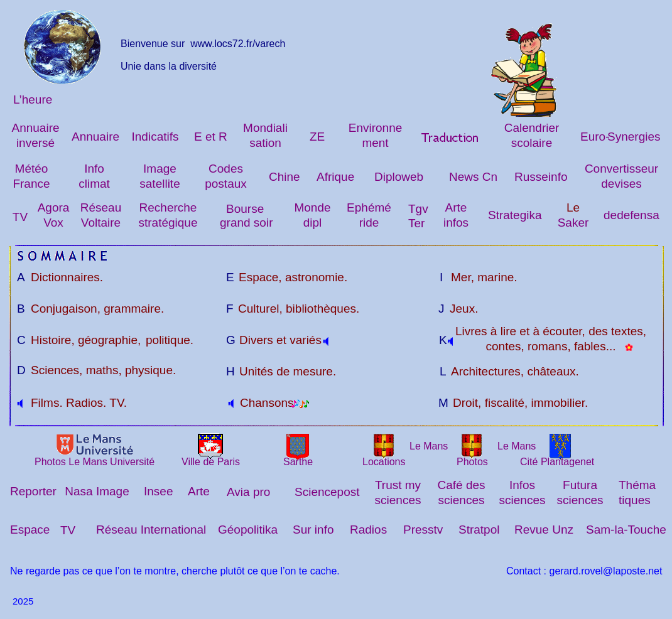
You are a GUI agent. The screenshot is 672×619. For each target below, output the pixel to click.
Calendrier (532, 128)
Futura (580, 485)
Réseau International (151, 530)
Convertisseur (621, 169)
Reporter (33, 491)
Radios (368, 530)
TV (20, 217)
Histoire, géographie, (86, 340)
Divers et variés (280, 340)
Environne (376, 128)
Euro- (595, 137)
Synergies (634, 137)
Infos (522, 485)
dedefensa (631, 215)
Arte (456, 207)
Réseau (101, 207)
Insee (158, 491)
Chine (285, 177)
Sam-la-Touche (626, 530)
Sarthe (298, 462)
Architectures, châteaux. (515, 371)
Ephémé (369, 207)
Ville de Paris (211, 462)
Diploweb (399, 177)
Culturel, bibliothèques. (299, 309)
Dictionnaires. (67, 277)
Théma (637, 485)
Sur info (313, 530)
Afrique (335, 177)
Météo (32, 169)
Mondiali (265, 128)
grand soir (247, 223)
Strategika (515, 215)
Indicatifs (155, 137)
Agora (54, 207)
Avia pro (248, 492)
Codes (226, 169)
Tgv (418, 209)
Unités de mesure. (288, 371)
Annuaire (35, 128)
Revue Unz (544, 530)
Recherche (168, 207)
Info (94, 169)
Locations (384, 462)
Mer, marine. (484, 277)
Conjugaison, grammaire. (97, 309)
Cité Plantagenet (557, 462)
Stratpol (479, 530)
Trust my (398, 485)
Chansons (267, 403)
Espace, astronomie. (293, 277)
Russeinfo (541, 177)
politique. (170, 340)
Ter (416, 223)
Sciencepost (327, 492)
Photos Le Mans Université (95, 462)
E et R (211, 137)
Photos (472, 462)
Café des (461, 485)
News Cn (473, 177)
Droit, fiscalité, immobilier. (520, 403)
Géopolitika (248, 530)
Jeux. (464, 309)
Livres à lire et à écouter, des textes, (551, 331)
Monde (312, 207)
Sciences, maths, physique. (103, 370)
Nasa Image (97, 491)
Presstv (423, 530)
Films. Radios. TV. (79, 403)
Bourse (245, 209)
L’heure (33, 100)
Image (160, 169)
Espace (30, 530)
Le (573, 207)
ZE (317, 137)
